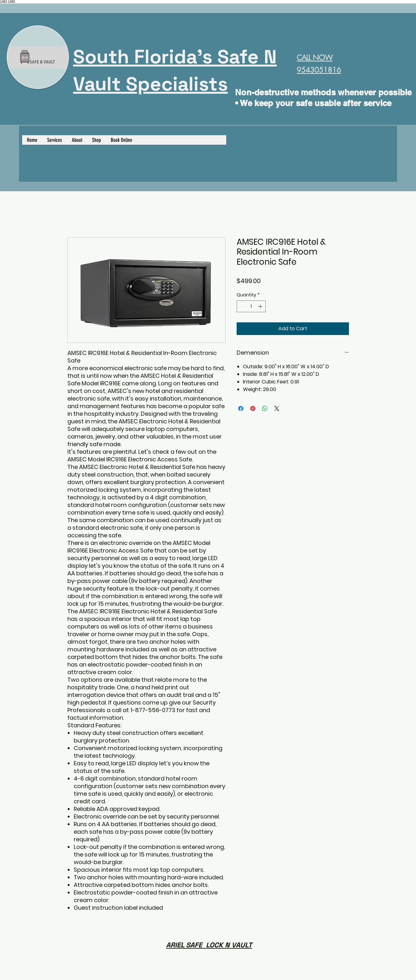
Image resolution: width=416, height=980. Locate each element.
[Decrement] (242, 306)
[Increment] (261, 306)
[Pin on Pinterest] (253, 408)
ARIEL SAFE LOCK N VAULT (209, 945)
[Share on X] (277, 408)
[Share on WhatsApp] (265, 408)
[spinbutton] (251, 306)
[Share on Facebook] (241, 408)
